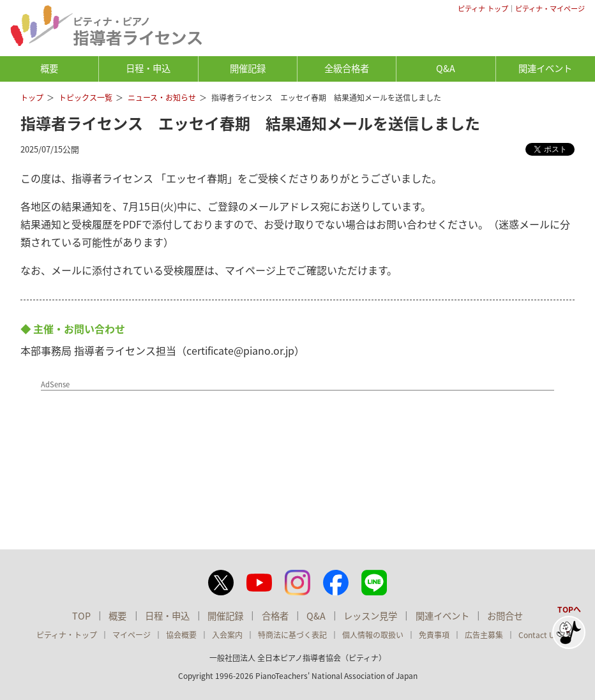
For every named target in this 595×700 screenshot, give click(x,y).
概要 (49, 68)
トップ (32, 98)
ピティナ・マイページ (550, 9)
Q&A (446, 68)
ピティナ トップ (483, 9)
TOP (81, 616)
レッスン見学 (370, 616)
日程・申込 (148, 68)
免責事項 (434, 635)
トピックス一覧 (86, 98)
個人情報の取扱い (373, 635)
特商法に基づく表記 (292, 635)
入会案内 (227, 635)
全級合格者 (347, 68)
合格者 (275, 616)
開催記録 (248, 68)
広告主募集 (484, 635)
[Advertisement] (167, 433)
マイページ (132, 635)
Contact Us (539, 635)
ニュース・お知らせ (162, 98)
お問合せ (505, 616)
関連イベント (545, 68)
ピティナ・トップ (67, 635)
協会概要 (181, 635)
